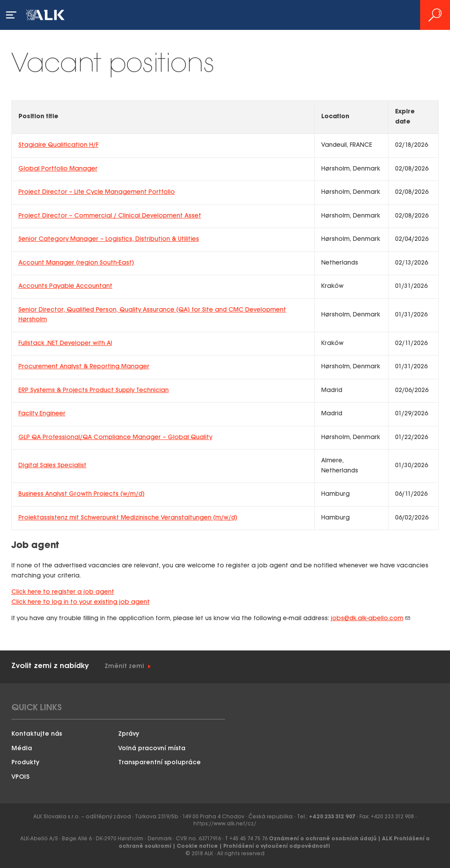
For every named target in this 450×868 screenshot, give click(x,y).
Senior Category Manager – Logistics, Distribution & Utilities (109, 239)
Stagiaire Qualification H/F (58, 145)
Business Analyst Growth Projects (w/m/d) (82, 494)
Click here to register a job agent (63, 592)
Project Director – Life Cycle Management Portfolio (97, 192)
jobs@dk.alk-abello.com (371, 619)
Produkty (25, 763)
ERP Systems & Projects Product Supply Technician (94, 390)
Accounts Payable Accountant (65, 286)
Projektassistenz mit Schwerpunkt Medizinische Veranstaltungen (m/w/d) (128, 518)
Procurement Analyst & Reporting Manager (84, 367)
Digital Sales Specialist (53, 466)
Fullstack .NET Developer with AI (65, 343)
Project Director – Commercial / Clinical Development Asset (110, 216)
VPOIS (20, 777)
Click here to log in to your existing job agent (81, 602)
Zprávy (129, 734)
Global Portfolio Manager (58, 169)
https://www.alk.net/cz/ (225, 824)
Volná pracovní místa (152, 749)
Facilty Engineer (42, 414)
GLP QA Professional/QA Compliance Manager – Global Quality (115, 438)
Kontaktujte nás (37, 734)
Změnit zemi (124, 666)
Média (22, 749)
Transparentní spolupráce (160, 763)
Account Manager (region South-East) (76, 263)
